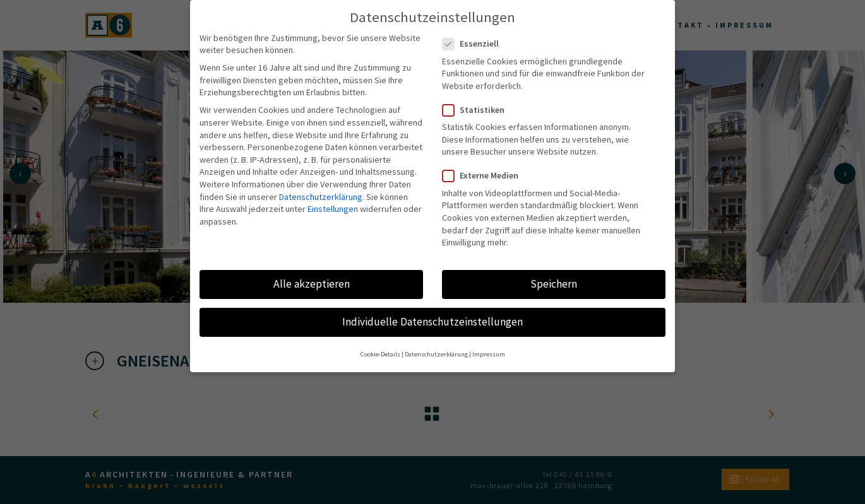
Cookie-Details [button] (380, 343)
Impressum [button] (489, 343)
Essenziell (476, 33)
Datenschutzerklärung (321, 185)
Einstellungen (333, 198)
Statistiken (479, 99)
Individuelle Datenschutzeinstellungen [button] (432, 311)
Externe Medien (486, 165)
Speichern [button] (554, 273)
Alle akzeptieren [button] (312, 273)
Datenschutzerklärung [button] (436, 343)
